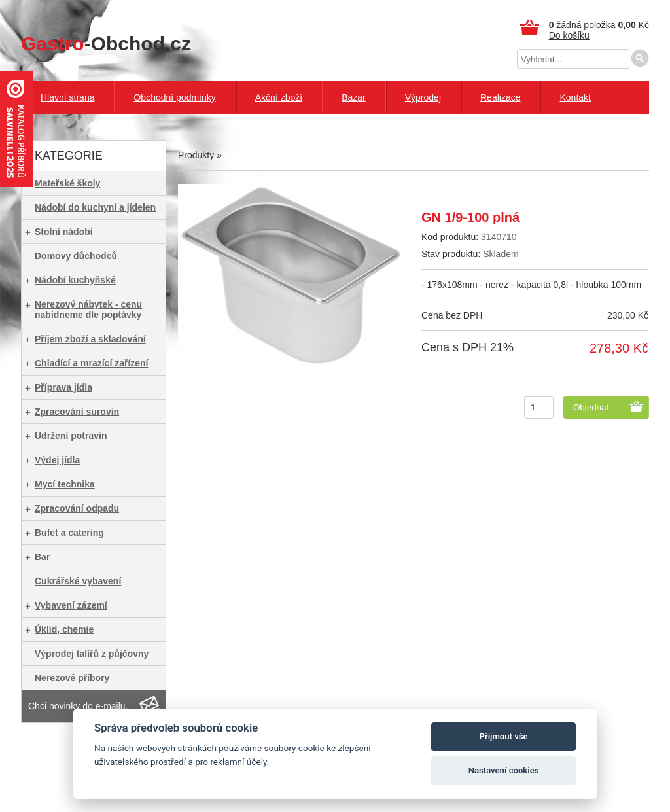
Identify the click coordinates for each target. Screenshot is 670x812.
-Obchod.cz (106, 44)
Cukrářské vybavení (78, 581)
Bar (42, 557)
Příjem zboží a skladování (90, 339)
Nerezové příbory (72, 678)
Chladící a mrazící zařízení (92, 363)
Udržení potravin (71, 436)
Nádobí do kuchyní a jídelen (95, 207)
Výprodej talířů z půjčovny (92, 654)
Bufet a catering (69, 533)
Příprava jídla (63, 387)
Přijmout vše (504, 736)
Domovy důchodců (76, 256)
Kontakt (575, 97)
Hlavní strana (67, 97)
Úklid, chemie (64, 629)
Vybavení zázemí (71, 605)
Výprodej (423, 97)
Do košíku (569, 35)
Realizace (500, 97)
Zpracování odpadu (77, 508)
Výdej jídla (57, 460)
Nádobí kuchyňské (75, 280)
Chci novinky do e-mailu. (78, 706)
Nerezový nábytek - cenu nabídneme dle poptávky (88, 309)
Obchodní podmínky (174, 97)
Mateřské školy (67, 183)
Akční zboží (279, 97)
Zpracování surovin (77, 412)
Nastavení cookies (504, 770)
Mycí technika (65, 484)
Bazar (354, 97)
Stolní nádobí (64, 232)
